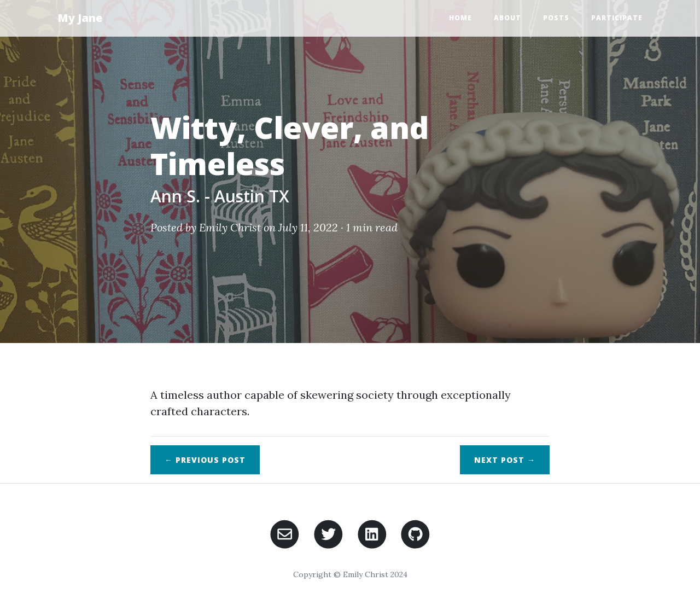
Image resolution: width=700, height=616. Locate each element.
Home (460, 18)
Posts (556, 18)
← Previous (205, 460)
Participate (617, 18)
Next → (505, 460)
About (507, 18)
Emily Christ (230, 227)
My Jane (80, 18)
